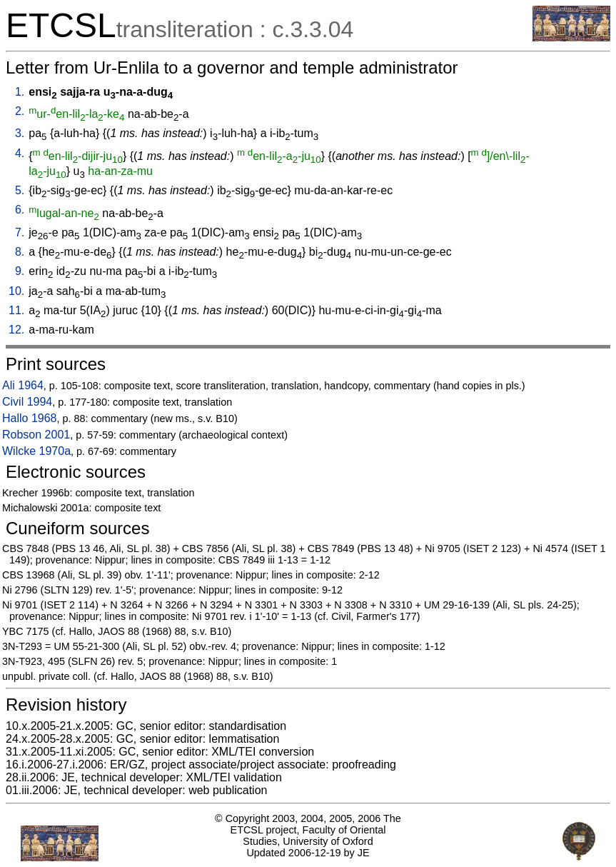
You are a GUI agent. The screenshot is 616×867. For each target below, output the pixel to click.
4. (20, 153)
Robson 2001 (36, 435)
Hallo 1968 (30, 418)
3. (20, 133)
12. (16, 330)
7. (20, 232)
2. (20, 111)
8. (20, 252)
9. (20, 271)
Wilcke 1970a (36, 451)
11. (16, 310)
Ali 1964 (23, 385)
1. (20, 92)
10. (16, 291)
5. (20, 190)
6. (20, 210)
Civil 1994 (27, 402)
